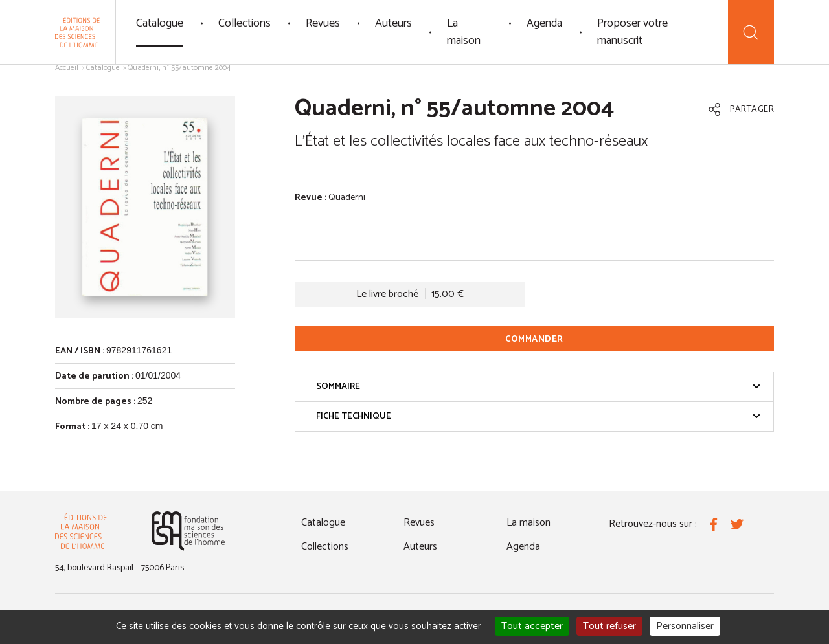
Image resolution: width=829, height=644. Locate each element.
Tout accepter (532, 626)
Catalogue (160, 23)
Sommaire (538, 387)
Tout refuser (609, 626)
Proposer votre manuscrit (632, 32)
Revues (323, 23)
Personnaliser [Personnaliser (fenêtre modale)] (685, 626)
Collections (244, 23)
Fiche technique (538, 416)
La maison (464, 32)
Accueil (67, 68)
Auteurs (393, 23)
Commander (534, 339)
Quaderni (347, 198)
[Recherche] (751, 32)
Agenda (544, 23)
